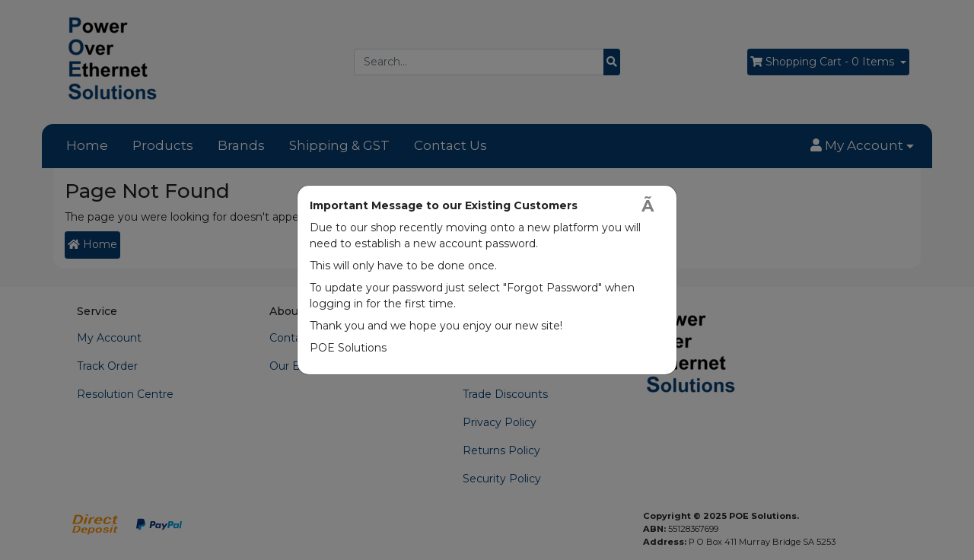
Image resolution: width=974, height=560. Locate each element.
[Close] (653, 206)
